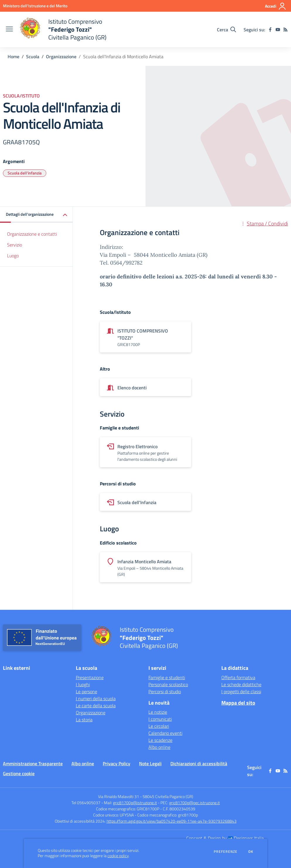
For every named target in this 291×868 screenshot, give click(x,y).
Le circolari (159, 726)
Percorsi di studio (165, 691)
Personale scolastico (168, 684)
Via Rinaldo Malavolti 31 (119, 796)
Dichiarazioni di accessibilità (199, 763)
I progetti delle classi (241, 691)
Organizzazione (61, 57)
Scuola (33, 57)
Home (13, 57)
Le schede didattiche (241, 684)
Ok (251, 852)
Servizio (14, 245)
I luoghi (83, 684)
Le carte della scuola (96, 706)
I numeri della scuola (96, 698)
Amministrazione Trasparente (33, 763)
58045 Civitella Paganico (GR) (168, 796)
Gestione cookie (19, 773)
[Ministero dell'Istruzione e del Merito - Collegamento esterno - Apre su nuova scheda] (35, 6)
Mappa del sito (238, 703)
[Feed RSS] (285, 30)
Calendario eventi (165, 733)
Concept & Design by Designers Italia (225, 838)
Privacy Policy (117, 763)
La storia (84, 720)
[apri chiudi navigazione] (9, 30)
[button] (36, 215)
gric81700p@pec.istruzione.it (195, 803)
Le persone (87, 691)
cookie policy (118, 856)
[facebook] (270, 30)
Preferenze (226, 852)
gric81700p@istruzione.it (135, 803)
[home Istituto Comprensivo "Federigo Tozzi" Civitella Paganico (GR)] (63, 29)
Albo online (159, 747)
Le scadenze (160, 740)
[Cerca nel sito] (226, 30)
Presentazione (90, 677)
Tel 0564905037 (86, 803)
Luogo (13, 256)
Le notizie (158, 712)
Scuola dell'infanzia (25, 173)
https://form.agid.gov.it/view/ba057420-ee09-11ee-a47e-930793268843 (172, 821)
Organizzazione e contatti (32, 234)
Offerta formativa (238, 677)
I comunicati (160, 719)
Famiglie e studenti (167, 677)
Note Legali (150, 763)
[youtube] (278, 30)
